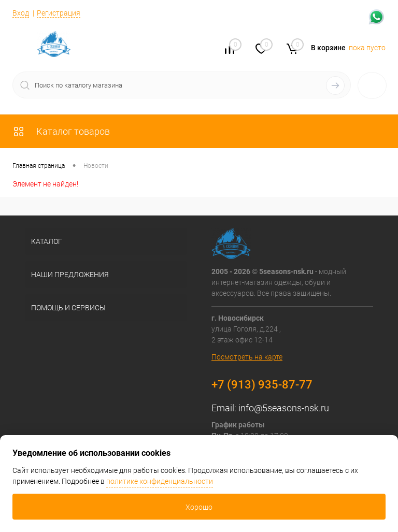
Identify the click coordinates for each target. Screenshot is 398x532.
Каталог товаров (61, 131)
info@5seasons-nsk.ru (284, 408)
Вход (21, 13)
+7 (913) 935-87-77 (262, 385)
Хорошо (199, 507)
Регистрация (59, 13)
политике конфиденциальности (160, 481)
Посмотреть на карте (247, 357)
